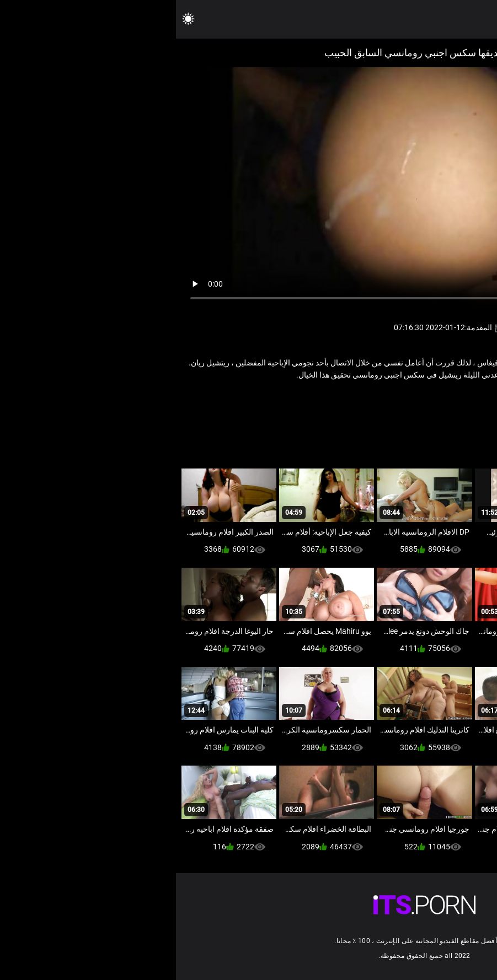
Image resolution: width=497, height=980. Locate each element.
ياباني (341, 399)
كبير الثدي (372, 399)
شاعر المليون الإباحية (426, 399)
